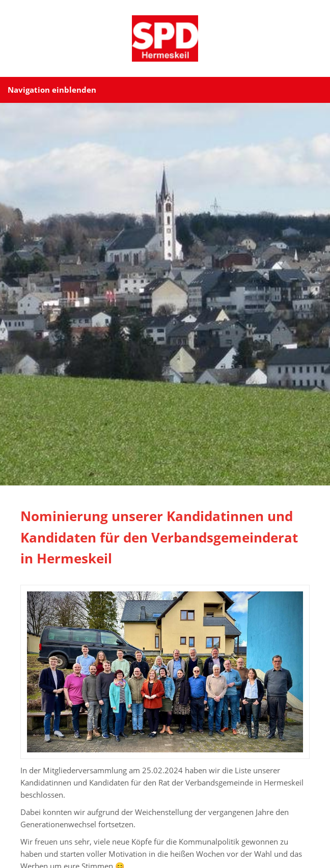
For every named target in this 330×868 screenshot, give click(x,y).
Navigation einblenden (52, 90)
